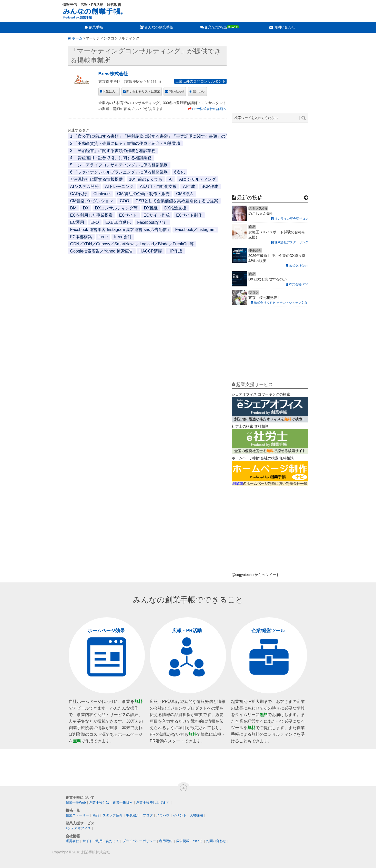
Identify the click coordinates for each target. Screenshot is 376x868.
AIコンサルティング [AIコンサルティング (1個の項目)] (197, 179)
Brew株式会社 (113, 74)
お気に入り (110, 92)
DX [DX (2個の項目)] (86, 208)
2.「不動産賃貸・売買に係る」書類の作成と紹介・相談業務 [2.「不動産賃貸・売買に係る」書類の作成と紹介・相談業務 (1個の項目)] (125, 143)
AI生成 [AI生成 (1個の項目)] (189, 186)
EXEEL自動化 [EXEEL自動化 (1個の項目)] (118, 222)
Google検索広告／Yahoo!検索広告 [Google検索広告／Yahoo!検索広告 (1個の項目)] (102, 251)
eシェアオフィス (78, 828)
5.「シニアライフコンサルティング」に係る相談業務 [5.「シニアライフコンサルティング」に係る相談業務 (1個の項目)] (119, 165)
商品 (96, 815)
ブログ (148, 815)
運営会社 (72, 841)
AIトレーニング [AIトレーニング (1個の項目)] (119, 186)
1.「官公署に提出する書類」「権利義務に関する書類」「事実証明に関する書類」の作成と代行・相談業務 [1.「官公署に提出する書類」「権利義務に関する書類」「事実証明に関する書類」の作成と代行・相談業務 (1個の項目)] (168, 136)
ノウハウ (163, 815)
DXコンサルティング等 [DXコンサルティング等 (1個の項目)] (116, 208)
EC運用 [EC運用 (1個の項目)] (77, 222)
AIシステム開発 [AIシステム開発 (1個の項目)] (84, 186)
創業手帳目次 (123, 803)
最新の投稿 (250, 198)
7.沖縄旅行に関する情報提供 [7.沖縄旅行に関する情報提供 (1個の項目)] (96, 179)
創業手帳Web (76, 803)
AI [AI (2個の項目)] (171, 179)
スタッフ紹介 (113, 815)
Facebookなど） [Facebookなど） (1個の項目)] (152, 222)
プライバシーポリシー (139, 841)
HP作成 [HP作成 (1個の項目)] (175, 251)
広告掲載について (189, 841)
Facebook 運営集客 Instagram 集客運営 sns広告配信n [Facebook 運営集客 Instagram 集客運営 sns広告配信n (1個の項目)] (120, 230)
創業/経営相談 (216, 27)
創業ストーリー (77, 815)
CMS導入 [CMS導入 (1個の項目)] (185, 194)
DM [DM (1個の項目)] (73, 208)
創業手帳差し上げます (153, 803)
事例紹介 (133, 815)
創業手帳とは (99, 803)
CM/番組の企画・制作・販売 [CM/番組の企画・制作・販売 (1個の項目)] (143, 194)
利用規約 (166, 841)
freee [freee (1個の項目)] (103, 237)
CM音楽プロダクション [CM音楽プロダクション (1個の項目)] (92, 201)
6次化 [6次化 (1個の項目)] (180, 172)
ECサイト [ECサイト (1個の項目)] (128, 215)
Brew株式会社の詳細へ (209, 109)
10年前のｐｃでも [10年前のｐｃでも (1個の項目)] (146, 179)
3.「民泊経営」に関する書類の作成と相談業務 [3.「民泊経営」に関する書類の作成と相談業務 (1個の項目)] (113, 151)
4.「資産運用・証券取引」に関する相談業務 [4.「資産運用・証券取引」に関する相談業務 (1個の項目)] (111, 158)
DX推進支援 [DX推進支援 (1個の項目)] (175, 208)
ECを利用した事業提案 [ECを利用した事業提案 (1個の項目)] (92, 215)
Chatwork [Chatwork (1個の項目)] (102, 194)
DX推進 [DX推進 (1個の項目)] (151, 208)
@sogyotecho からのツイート (256, 575)
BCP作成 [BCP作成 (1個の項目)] (210, 186)
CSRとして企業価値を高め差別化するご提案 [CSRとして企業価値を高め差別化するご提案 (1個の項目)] (177, 201)
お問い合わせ (284, 27)
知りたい (199, 92)
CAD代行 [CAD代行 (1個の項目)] (79, 194)
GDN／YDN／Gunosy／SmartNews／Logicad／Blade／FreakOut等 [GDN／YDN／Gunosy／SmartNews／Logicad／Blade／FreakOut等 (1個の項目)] (132, 244)
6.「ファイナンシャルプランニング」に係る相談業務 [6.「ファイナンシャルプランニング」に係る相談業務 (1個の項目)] (119, 172)
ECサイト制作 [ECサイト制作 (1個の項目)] (189, 215)
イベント (180, 815)
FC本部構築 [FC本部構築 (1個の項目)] (81, 237)
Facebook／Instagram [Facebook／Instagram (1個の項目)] (195, 230)
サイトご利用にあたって (101, 841)
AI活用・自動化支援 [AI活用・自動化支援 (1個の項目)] (158, 186)
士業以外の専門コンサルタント (200, 81)
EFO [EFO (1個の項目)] (95, 222)
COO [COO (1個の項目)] (124, 201)
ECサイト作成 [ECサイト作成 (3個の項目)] (157, 215)
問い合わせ (177, 92)
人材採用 (196, 815)
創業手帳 (96, 27)
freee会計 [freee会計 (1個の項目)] (123, 237)
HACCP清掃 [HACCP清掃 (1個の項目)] (151, 251)
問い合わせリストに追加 (143, 92)
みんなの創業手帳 (159, 27)
